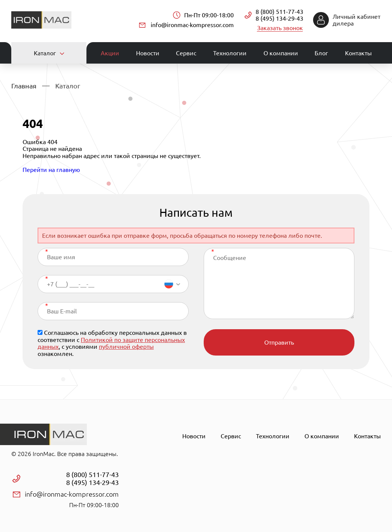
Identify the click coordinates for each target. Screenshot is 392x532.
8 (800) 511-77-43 (279, 12)
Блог (321, 53)
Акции (110, 53)
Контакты (358, 53)
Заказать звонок (280, 27)
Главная (24, 85)
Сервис (186, 53)
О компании (281, 53)
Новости (148, 53)
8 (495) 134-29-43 (279, 18)
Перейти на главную (51, 169)
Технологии (230, 53)
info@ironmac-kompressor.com (192, 24)
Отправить (279, 342)
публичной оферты (126, 346)
